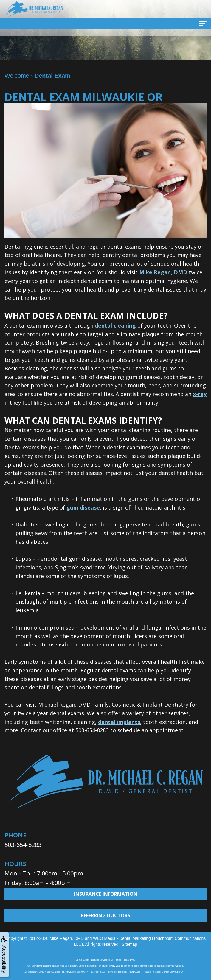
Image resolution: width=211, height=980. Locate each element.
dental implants (119, 722)
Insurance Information (106, 894)
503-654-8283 (23, 845)
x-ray (200, 394)
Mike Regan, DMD (164, 272)
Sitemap (129, 944)
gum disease (83, 507)
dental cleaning (115, 325)
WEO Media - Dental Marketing (122, 938)
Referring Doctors (105, 915)
